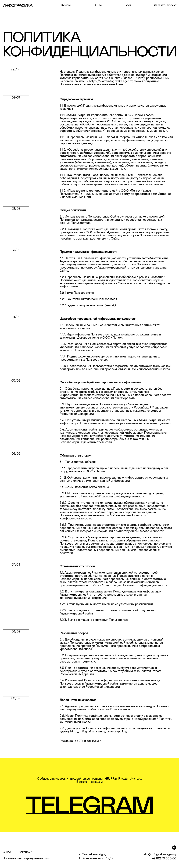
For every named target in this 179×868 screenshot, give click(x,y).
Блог (128, 5)
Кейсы (66, 5)
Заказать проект (165, 5)
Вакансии (25, 852)
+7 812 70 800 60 (164, 859)
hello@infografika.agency (159, 854)
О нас (98, 5)
